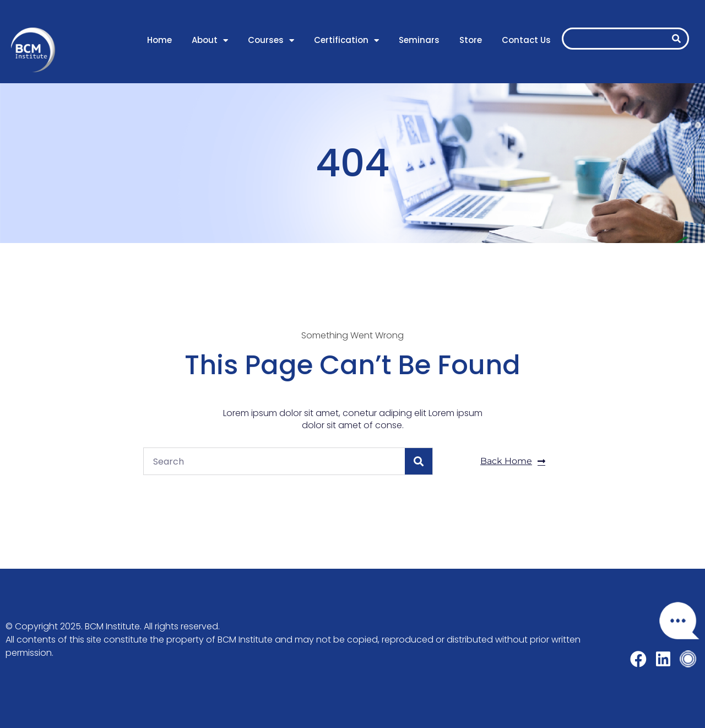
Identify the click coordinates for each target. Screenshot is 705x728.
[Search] (676, 39)
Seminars (419, 40)
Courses (271, 41)
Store (471, 40)
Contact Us (526, 40)
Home (159, 40)
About (210, 41)
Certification (346, 41)
